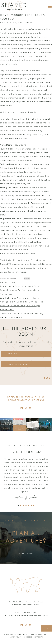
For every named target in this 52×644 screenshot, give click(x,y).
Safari (3, 272)
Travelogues (38, 260)
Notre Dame (40, 268)
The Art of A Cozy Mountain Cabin (21, 286)
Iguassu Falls (15, 268)
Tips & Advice (21, 260)
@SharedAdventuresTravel (27, 400)
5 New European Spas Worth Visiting (22, 313)
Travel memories (18, 272)
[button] (18, 505)
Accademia (21, 264)
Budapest (35, 264)
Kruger (27, 268)
